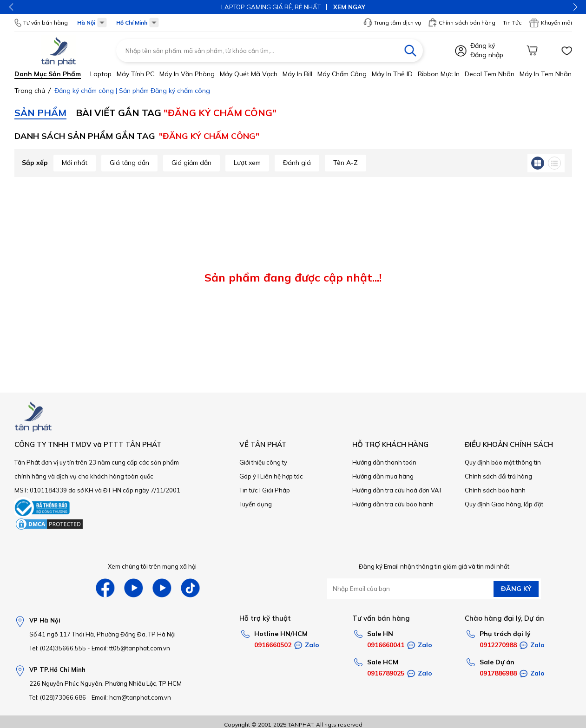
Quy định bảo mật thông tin (503, 462)
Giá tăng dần (129, 163)
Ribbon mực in (439, 74)
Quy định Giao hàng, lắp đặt (504, 504)
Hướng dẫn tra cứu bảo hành (393, 504)
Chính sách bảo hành (495, 490)
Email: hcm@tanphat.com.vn (131, 697)
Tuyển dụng (256, 504)
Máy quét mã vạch (249, 74)
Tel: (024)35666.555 (58, 648)
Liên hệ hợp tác (282, 476)
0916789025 (386, 673)
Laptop (101, 74)
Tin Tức (512, 23)
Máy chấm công (342, 74)
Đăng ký (483, 46)
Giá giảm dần (191, 163)
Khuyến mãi (550, 23)
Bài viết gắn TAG (176, 113)
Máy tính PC (135, 74)
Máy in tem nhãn (546, 74)
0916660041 (386, 645)
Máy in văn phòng (187, 74)
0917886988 (498, 673)
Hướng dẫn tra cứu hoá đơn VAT (397, 490)
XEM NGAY (349, 7)
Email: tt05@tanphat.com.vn (131, 648)
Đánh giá (297, 163)
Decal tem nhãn (490, 74)
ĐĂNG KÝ (516, 589)
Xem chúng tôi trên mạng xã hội (152, 566)
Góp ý (248, 476)
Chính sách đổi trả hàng (498, 476)
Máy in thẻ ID (392, 74)
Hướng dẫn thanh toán (384, 462)
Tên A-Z (346, 163)
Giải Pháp (276, 490)
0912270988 (498, 645)
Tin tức (249, 490)
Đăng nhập (487, 55)
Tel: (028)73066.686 (58, 697)
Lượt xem (247, 163)
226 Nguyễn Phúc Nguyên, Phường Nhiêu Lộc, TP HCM (105, 683)
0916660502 (273, 645)
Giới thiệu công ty (263, 462)
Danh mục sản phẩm (48, 74)
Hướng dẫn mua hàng (383, 476)
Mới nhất (75, 163)
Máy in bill (297, 74)
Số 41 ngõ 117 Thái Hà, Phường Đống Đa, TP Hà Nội (102, 634)
